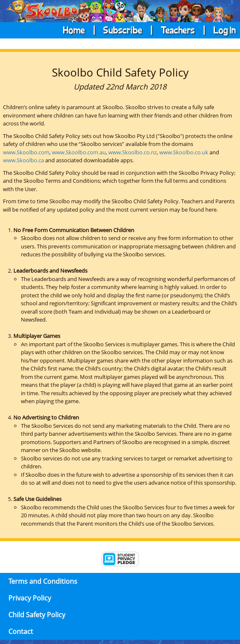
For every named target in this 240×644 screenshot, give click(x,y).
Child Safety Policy (37, 615)
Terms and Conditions (43, 581)
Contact (21, 631)
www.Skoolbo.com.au (79, 152)
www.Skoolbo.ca (23, 160)
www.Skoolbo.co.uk (184, 152)
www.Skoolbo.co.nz (133, 152)
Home (75, 29)
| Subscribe (115, 29)
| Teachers (170, 29)
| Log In (216, 29)
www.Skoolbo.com (26, 152)
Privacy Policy (30, 598)
